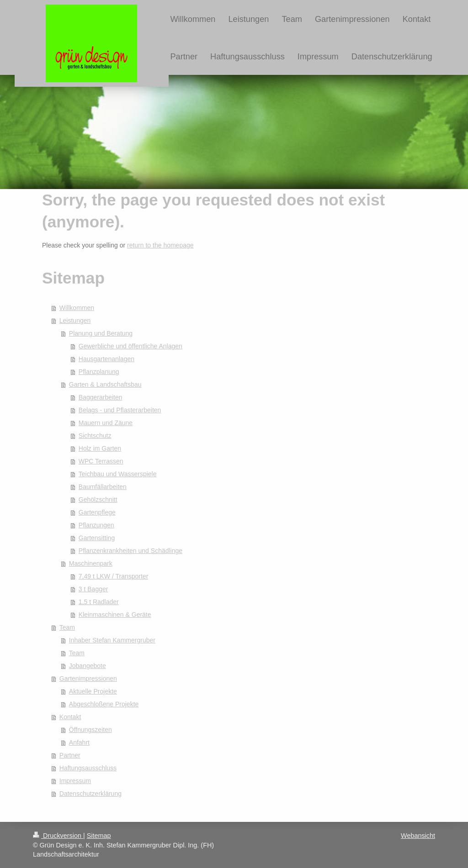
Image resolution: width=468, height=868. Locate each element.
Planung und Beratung (101, 333)
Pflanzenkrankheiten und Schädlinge (130, 551)
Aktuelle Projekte (93, 691)
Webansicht (418, 836)
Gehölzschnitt (98, 500)
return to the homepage (160, 245)
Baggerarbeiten (101, 397)
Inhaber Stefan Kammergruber (112, 640)
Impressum (75, 781)
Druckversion (58, 836)
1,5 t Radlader (99, 602)
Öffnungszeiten (90, 730)
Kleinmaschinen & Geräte (115, 615)
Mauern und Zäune (106, 423)
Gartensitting (97, 538)
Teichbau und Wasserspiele (118, 474)
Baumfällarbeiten (103, 487)
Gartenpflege (97, 512)
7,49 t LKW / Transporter (114, 576)
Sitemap (99, 836)
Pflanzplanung (99, 372)
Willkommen (77, 308)
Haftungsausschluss (88, 768)
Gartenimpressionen (88, 679)
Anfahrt (79, 742)
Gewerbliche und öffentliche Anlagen (130, 346)
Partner (70, 755)
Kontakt (70, 717)
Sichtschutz (95, 436)
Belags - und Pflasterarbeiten (120, 410)
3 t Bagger (93, 589)
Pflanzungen (96, 525)
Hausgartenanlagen (106, 359)
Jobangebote (88, 666)
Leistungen (75, 321)
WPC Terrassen (101, 461)
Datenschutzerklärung (90, 794)
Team (67, 627)
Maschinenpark (91, 563)
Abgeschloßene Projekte (104, 704)
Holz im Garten (100, 448)
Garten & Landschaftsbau (105, 384)
